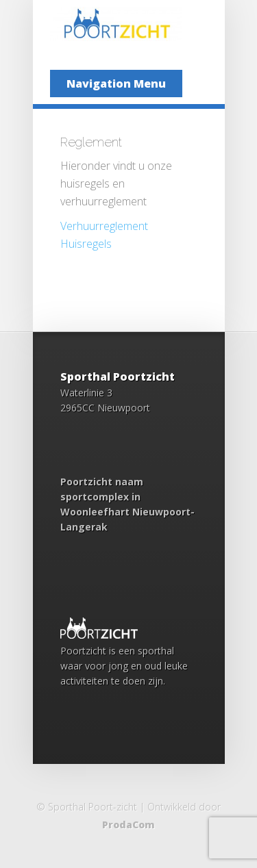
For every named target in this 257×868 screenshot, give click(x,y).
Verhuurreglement (104, 226)
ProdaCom (128, 825)
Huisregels (86, 244)
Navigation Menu (116, 84)
